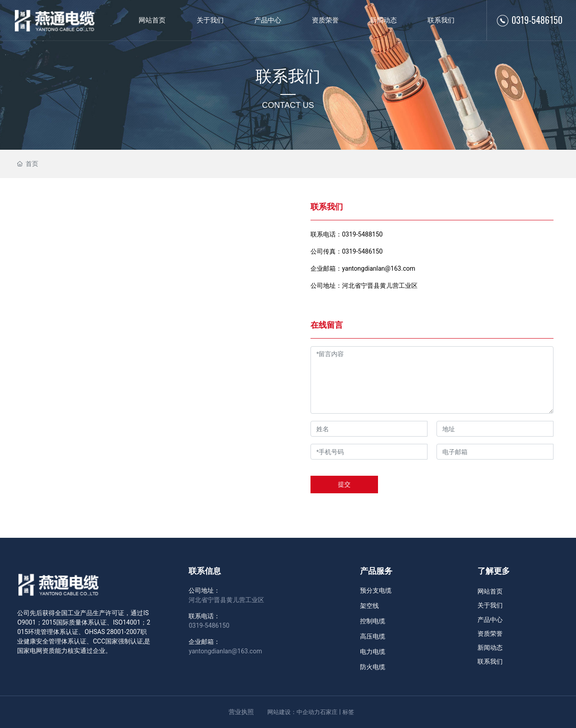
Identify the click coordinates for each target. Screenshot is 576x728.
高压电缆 (373, 636)
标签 (348, 712)
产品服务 (376, 571)
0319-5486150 (537, 20)
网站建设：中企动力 (294, 712)
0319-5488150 (362, 234)
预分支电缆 (376, 590)
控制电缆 (373, 621)
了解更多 (494, 571)
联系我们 (288, 76)
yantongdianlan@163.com (379, 268)
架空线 (369, 606)
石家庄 (329, 712)
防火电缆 (373, 667)
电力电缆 (373, 652)
